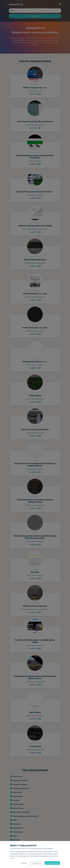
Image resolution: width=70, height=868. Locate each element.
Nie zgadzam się (37, 863)
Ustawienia (24, 863)
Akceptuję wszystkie (52, 863)
